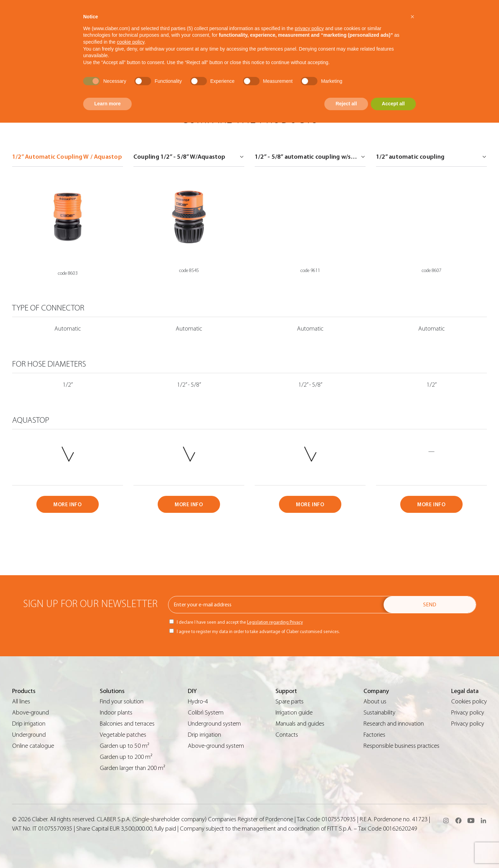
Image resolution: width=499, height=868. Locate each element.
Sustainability (379, 713)
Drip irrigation (29, 724)
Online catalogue (33, 746)
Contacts (287, 735)
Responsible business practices (401, 746)
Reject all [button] (346, 104)
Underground (29, 735)
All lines (21, 702)
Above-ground (30, 713)
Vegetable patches (123, 735)
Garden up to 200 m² (126, 757)
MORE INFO (67, 505)
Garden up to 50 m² (125, 746)
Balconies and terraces (127, 724)
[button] (412, 17)
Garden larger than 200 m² (133, 768)
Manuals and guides (300, 724)
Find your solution (122, 702)
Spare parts (290, 702)
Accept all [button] (393, 104)
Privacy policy (468, 713)
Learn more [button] (107, 104)
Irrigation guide (294, 713)
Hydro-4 (198, 702)
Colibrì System (206, 713)
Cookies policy (469, 702)
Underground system (214, 724)
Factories (374, 735)
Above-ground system (216, 746)
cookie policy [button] (130, 42)
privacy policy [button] (309, 28)
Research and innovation (394, 724)
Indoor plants (116, 713)
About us (375, 702)
